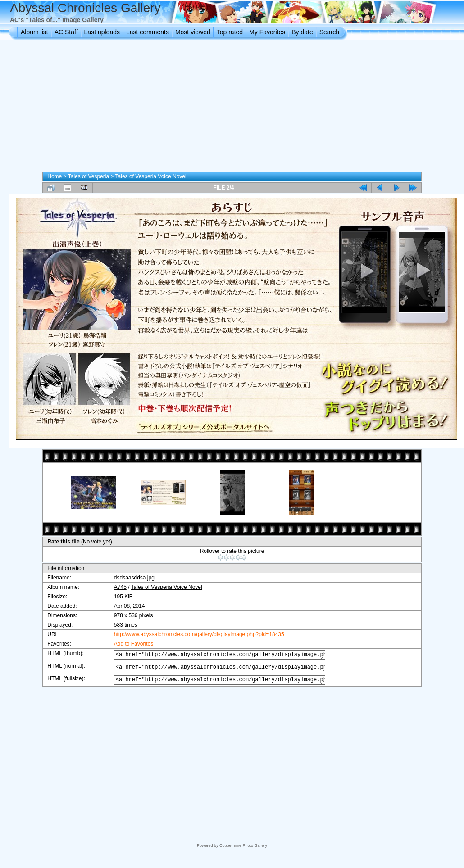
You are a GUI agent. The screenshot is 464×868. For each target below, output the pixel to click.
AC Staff (66, 32)
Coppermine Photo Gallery (243, 845)
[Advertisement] (232, 108)
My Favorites (267, 32)
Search (329, 32)
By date (302, 32)
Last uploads (102, 32)
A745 (115, 587)
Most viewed (193, 32)
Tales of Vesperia (89, 176)
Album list (34, 32)
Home (55, 176)
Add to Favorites (128, 644)
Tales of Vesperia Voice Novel (151, 176)
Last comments (148, 32)
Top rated (230, 32)
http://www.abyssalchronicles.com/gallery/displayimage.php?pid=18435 (194, 634)
